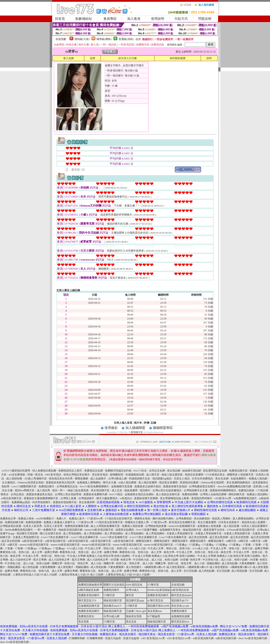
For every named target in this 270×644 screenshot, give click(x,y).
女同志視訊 (17, 494)
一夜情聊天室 (136, 432)
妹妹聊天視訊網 (192, 471)
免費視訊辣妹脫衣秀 (90, 585)
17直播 (247, 545)
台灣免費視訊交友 (67, 486)
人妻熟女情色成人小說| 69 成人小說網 (35, 575)
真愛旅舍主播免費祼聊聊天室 (41, 498)
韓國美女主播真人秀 (137, 522)
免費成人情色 (26, 519)
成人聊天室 (153, 475)
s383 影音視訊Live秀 (153, 638)
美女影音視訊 (100, 475)
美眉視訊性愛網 (189, 483)
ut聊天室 (231, 541)
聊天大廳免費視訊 (107, 498)
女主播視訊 (9, 483)
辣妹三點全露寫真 (172, 475)
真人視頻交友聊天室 (168, 494)
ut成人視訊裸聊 (127, 483)
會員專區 (110, 19)
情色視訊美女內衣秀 (61, 479)
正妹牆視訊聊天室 (89, 606)
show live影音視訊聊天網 (253, 638)
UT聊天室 (153, 585)
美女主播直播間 (207, 522)
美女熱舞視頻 (202, 519)
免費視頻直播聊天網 (77, 526)
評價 (147, 423)
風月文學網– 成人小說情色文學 (51, 560)
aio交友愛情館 (17, 475)
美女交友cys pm (180, 606)
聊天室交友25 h (87, 600)
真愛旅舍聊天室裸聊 (146, 498)
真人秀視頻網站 (72, 533)
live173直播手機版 (147, 530)
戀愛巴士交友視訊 (114, 585)
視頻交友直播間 (194, 475)
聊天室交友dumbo (181, 595)
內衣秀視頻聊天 (41, 502)
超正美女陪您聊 (198, 537)
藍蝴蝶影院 (117, 475)
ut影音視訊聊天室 (32, 541)
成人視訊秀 (43, 490)
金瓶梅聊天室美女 (170, 530)
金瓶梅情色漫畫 (180, 616)
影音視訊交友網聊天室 (182, 522)
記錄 (154, 423)
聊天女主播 (110, 483)
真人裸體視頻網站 (243, 519)
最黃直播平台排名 (214, 530)
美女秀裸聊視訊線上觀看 (174, 498)
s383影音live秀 (223, 498)
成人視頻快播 (14, 479)
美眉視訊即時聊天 (202, 498)
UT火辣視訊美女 (215, 475)
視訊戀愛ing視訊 (162, 479)
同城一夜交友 (35, 475)
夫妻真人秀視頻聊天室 (180, 533)
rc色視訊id (126, 498)
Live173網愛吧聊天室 (24, 486)
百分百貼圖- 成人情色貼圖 (199, 571)
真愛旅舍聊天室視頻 (175, 486)
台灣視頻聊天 (86, 498)
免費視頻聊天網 (14, 522)
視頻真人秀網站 (221, 519)
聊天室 (130, 595)
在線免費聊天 (239, 479)
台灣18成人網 (111, 616)
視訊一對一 (59, 490)
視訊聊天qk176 (180, 600)
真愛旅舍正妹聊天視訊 (148, 486)
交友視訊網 (178, 585)
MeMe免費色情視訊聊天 (19, 530)
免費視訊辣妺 (246, 490)
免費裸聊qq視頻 (21, 502)
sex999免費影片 (45, 519)
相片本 (138, 423)
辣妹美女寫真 (134, 616)
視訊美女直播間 (168, 483)
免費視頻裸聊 (190, 494)
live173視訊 (116, 494)
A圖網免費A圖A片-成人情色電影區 (164, 567)
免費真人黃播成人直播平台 (59, 522)
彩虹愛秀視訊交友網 (215, 471)
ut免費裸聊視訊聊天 (245, 498)
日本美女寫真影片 (229, 522)
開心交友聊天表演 (50, 533)
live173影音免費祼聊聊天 (94, 486)
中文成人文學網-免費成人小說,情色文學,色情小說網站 (99, 556)
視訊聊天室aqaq (135, 600)
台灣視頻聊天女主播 (196, 490)
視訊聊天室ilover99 (158, 606)
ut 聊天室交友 (155, 600)
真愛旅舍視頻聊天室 (65, 502)
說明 (209, 58)
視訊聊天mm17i (112, 606)
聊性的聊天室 (237, 494)
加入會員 (134, 19)
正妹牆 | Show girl (136, 611)
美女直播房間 (87, 502)
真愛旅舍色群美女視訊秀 (60, 483)
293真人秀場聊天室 (35, 479)
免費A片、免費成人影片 (71, 519)
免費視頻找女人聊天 (70, 471)
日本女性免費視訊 (202, 479)
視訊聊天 (145, 490)
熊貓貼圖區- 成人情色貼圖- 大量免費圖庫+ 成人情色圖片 (40, 567)
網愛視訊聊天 (144, 541)
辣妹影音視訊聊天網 (70, 530)
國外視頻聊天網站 (163, 519)
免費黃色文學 (8, 519)
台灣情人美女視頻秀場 (68, 494)
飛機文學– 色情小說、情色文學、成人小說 (76, 563)
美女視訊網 (174, 471)
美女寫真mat (155, 611)
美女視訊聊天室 (100, 490)
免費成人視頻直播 (132, 526)
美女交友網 (222, 479)
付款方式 (181, 19)
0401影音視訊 (53, 475)
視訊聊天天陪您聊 (27, 533)
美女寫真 (84, 622)
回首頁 (60, 19)
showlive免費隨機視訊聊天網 (234, 486)
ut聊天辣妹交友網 (89, 590)
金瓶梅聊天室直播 (122, 486)
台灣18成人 (132, 590)
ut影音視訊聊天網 (203, 638)
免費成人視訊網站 (257, 494)
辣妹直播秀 (131, 490)
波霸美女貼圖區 (125, 530)
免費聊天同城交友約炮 (118, 471)
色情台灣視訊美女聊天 (77, 475)
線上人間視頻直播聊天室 (105, 526)
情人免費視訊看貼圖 (44, 471)
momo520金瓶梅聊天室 (182, 526)
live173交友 (140, 471)
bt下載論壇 (154, 616)
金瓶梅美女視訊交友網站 (139, 494)
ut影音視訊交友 (180, 590)
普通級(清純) (126, 39)
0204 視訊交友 (134, 585)
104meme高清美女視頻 (30, 483)
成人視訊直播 (231, 526)
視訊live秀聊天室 (25, 490)
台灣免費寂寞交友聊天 (202, 486)
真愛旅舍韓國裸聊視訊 (223, 490)
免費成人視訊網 (258, 479)
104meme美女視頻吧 (212, 483)
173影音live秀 (95, 519)
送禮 (92, 58)
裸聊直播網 (81, 479)
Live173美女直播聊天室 (55, 537)
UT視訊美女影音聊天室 (119, 519)
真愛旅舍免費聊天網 (95, 494)
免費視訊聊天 (46, 486)
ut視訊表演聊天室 (11, 498)
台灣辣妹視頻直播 (156, 526)
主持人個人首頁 (123, 423)
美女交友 (131, 622)
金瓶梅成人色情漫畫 (209, 526)
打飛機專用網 (77, 638)
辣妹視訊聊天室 (192, 530)
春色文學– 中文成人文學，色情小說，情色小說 (191, 552)
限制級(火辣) (82, 39)
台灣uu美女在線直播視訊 (167, 490)
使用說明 (158, 19)
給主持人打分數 (128, 58)
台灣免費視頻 (184, 519)
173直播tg (181, 545)
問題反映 (205, 19)
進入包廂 (68, 58)
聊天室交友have (180, 622)
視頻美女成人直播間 (253, 522)
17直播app (31, 548)
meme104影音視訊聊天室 (99, 530)
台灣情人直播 (68, 498)
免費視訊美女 (86, 616)
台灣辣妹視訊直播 (11, 526)
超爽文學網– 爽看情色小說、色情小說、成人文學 (73, 552)
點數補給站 (84, 19)
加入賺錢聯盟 (135, 428)
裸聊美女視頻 (142, 519)
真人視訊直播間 (148, 483)
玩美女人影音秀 (33, 526)
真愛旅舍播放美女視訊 (39, 494)
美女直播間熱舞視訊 (238, 483)
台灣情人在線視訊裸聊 (213, 494)
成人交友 (117, 490)
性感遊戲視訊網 (135, 475)
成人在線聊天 (98, 479)
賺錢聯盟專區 (163, 428)
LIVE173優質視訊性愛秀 (16, 471)
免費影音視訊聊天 (89, 595)
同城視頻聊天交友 (140, 479)
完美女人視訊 (182, 479)
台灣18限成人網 (118, 479)
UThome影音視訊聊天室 (241, 530)
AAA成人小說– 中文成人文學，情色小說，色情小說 (97, 548)
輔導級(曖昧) (104, 39)
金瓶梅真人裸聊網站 (89, 483)
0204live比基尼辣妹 (159, 590)
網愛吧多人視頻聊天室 (240, 475)
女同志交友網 (157, 471)
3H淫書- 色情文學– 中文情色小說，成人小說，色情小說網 (144, 560)
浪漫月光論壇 (113, 638)
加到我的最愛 (178, 58)
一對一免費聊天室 (46, 530)
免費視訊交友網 (94, 471)
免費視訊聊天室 (238, 471)
